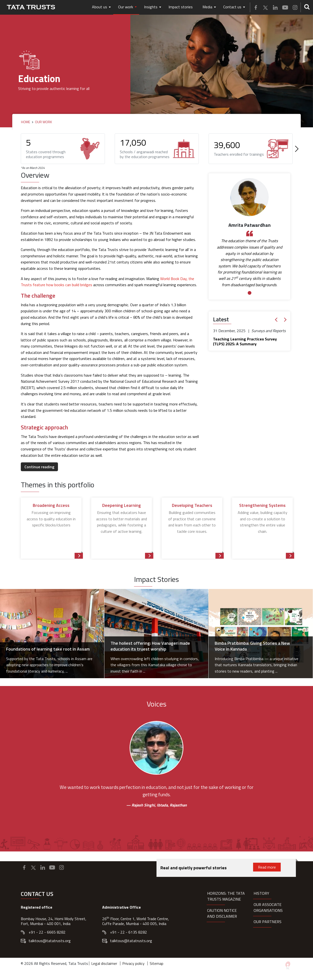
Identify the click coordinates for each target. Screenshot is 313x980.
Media (207, 7)
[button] (277, 320)
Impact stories (181, 7)
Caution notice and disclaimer (222, 913)
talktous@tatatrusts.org (50, 941)
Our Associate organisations (268, 907)
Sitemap (156, 963)
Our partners (268, 922)
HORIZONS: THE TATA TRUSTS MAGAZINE (226, 896)
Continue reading (39, 467)
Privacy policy (133, 963)
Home (26, 122)
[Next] (296, 149)
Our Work (44, 122)
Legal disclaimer (104, 963)
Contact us (232, 7)
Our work (126, 7)
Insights (151, 7)
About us (100, 7)
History (261, 893)
